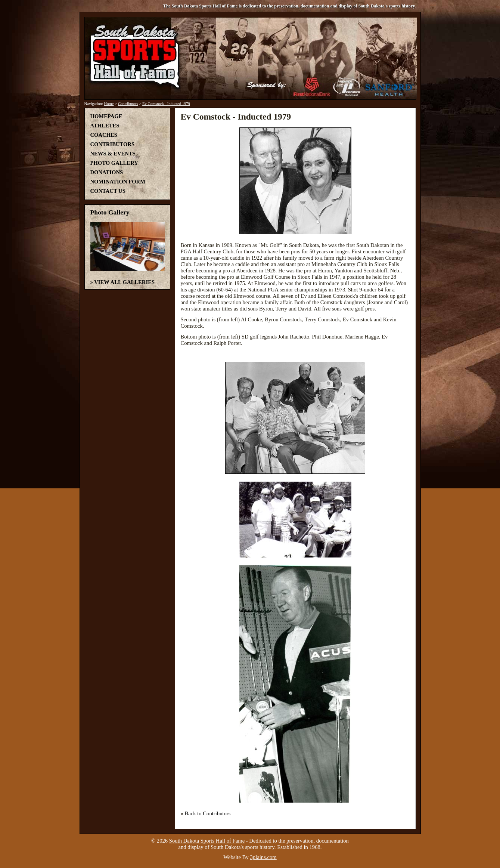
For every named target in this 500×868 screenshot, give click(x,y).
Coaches (104, 135)
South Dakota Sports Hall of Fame (207, 841)
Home (109, 104)
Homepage (106, 116)
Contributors (128, 104)
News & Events (113, 154)
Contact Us (108, 191)
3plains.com (263, 857)
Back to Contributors (208, 813)
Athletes (105, 126)
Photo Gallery (114, 163)
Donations (107, 172)
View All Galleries (124, 282)
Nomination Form (118, 182)
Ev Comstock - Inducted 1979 (166, 104)
